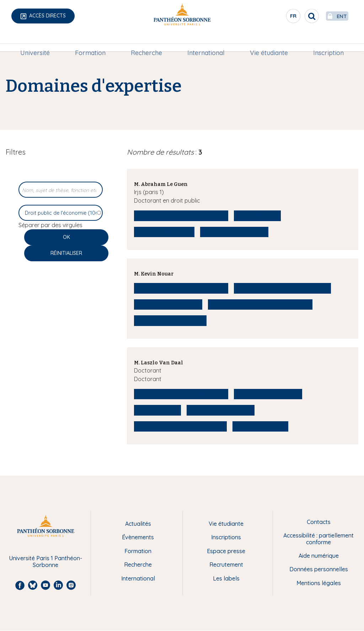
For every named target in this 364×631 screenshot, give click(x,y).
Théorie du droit (164, 232)
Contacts (319, 522)
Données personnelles (319, 569)
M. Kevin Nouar (154, 274)
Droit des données (221, 410)
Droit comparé (260, 426)
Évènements (138, 537)
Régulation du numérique (180, 426)
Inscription (326, 41)
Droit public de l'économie (181, 215)
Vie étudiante (267, 41)
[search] (295, 16)
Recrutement (226, 565)
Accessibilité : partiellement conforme (318, 539)
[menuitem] (38, 42)
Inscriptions (226, 537)
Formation (92, 41)
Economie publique (170, 320)
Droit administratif (234, 232)
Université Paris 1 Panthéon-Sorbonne (45, 562)
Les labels (226, 578)
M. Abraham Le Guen (161, 184)
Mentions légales (319, 583)
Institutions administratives (282, 288)
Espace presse (226, 551)
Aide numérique (319, 556)
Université (38, 41)
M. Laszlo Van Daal (159, 363)
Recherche (147, 41)
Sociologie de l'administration (260, 304)
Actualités (138, 524)
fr (277, 17)
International (205, 41)
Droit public (257, 215)
